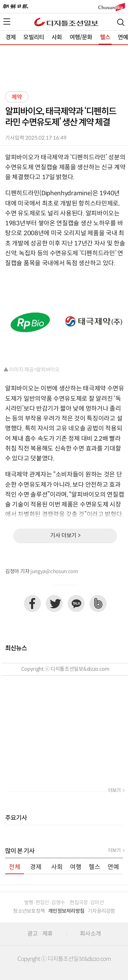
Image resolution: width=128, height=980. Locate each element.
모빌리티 (34, 38)
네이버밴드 (98, 603)
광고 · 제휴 (40, 934)
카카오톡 (76, 603)
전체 (15, 867)
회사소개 (90, 934)
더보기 (114, 791)
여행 (76, 867)
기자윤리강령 (101, 911)
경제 (11, 38)
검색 (121, 22)
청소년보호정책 (29, 911)
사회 (57, 38)
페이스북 (32, 603)
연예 (113, 867)
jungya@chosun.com (54, 572)
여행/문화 (81, 38)
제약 (17, 97)
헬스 (105, 38)
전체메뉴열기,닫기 (7, 22)
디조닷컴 (66, 22)
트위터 (54, 603)
